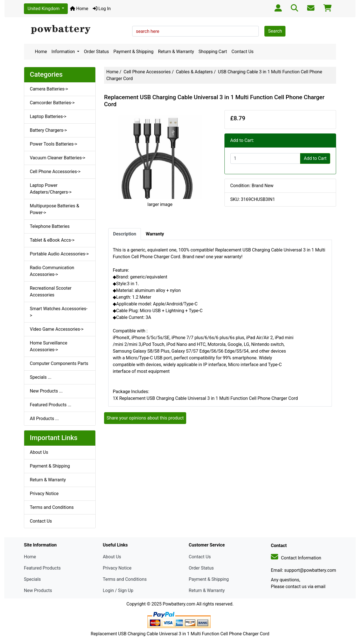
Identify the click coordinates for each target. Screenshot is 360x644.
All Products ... (44, 419)
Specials (32, 579)
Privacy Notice (44, 494)
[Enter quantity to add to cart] (265, 158)
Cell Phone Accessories (147, 72)
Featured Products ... (51, 405)
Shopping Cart (213, 52)
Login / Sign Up (118, 590)
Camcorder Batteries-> (52, 103)
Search (275, 31)
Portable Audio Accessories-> (59, 254)
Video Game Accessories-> (57, 329)
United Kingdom (44, 9)
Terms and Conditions (52, 507)
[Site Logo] (76, 30)
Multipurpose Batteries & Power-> (54, 209)
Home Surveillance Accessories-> (49, 346)
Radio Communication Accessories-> (52, 271)
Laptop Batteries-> (48, 116)
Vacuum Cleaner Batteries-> (58, 158)
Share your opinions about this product (145, 418)
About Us (39, 452)
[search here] (195, 31)
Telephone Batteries (50, 226)
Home (79, 9)
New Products (38, 590)
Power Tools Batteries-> (53, 144)
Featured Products (42, 568)
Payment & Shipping (133, 52)
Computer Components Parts (59, 363)
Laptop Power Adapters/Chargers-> (51, 189)
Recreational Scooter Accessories (51, 292)
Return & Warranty (176, 52)
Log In (102, 9)
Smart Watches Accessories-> (59, 312)
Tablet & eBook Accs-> (52, 240)
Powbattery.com (179, 604)
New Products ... (46, 391)
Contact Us (243, 52)
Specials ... (41, 377)
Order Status (96, 52)
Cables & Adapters (194, 72)
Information (64, 52)
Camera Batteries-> (49, 89)
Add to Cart (315, 158)
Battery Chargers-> (48, 130)
